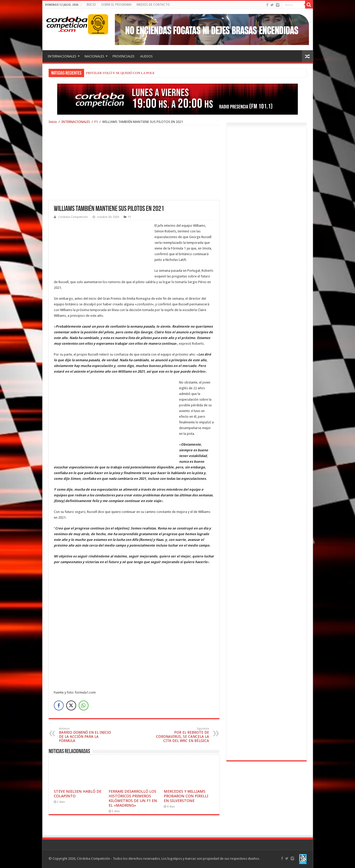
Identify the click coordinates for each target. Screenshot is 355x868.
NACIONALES (94, 56)
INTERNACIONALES (62, 56)
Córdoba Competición (73, 217)
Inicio (53, 122)
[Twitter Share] (71, 705)
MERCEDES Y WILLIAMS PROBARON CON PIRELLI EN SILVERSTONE (186, 796)
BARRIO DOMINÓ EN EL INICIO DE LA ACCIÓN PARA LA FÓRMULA (86, 735)
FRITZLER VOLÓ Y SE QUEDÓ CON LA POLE (120, 73)
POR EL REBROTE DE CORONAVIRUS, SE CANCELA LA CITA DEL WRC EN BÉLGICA (183, 735)
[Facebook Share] (59, 705)
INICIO (91, 5)
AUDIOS (146, 56)
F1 (96, 122)
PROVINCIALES (124, 56)
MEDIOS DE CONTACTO (153, 5)
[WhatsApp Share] (84, 705)
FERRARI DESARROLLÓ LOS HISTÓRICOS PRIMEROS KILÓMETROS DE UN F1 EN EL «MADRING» (133, 798)
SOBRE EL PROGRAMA (116, 5)
